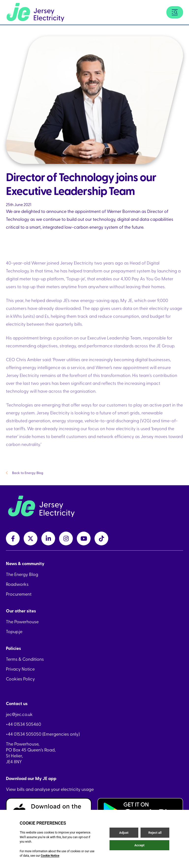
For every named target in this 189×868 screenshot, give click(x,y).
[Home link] (35, 12)
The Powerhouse (22, 622)
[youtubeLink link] (84, 538)
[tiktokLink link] (101, 538)
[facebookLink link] (13, 538)
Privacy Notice (20, 669)
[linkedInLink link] (48, 538)
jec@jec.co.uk (19, 714)
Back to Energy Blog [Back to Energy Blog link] (25, 477)
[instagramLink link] (66, 538)
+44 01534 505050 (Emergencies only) (43, 734)
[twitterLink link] (31, 538)
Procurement (19, 594)
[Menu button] (175, 12)
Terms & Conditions (25, 659)
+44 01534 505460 (24, 724)
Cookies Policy (20, 679)
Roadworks (17, 584)
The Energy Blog (22, 574)
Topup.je (14, 631)
